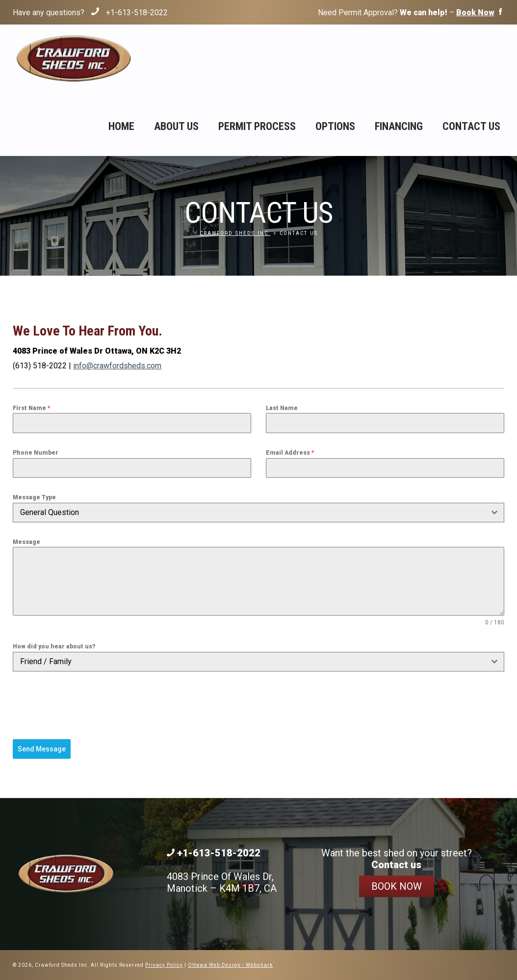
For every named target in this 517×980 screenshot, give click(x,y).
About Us (176, 126)
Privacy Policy (164, 965)
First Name (32, 408)
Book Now (397, 886)
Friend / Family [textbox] (46, 661)
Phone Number (36, 453)
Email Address (290, 453)
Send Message (42, 749)
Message (26, 542)
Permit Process (257, 126)
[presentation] (87, 705)
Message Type (34, 497)
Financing (399, 126)
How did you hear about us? (54, 646)
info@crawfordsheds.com (117, 366)
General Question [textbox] (50, 512)
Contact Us (471, 126)
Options (335, 126)
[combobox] (258, 513)
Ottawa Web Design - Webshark (230, 965)
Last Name (282, 408)
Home (121, 126)
